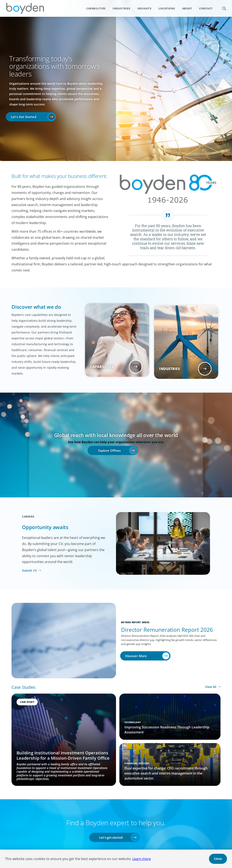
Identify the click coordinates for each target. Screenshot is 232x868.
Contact (206, 8)
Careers (28, 516)
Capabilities (96, 8)
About (187, 8)
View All (211, 687)
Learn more (142, 859)
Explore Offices (109, 450)
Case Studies (23, 687)
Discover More (136, 656)
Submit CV (29, 570)
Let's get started (111, 837)
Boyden (25, 8)
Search (222, 6)
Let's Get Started (24, 117)
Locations (167, 8)
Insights (144, 8)
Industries (121, 8)
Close (218, 859)
